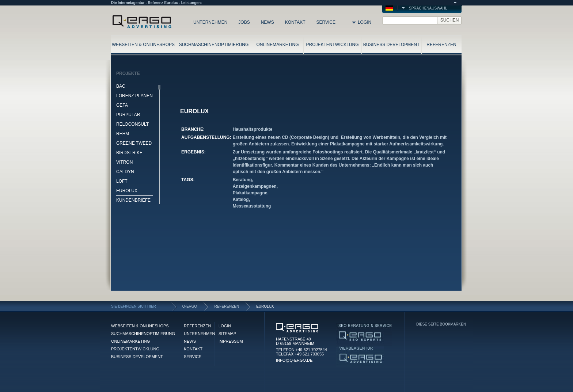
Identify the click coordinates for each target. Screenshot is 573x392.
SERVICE (326, 22)
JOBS (244, 22)
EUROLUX (127, 191)
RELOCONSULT (132, 124)
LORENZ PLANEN (134, 96)
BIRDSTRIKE (129, 153)
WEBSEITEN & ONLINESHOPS (143, 45)
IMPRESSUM (231, 341)
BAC (121, 86)
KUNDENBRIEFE (133, 200)
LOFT (122, 181)
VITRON (124, 162)
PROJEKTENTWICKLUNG (332, 45)
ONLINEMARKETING (277, 45)
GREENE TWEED (134, 143)
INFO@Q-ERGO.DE (294, 360)
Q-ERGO (190, 306)
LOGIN (365, 22)
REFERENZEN (441, 45)
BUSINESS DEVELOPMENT (392, 45)
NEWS (267, 22)
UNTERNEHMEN (210, 22)
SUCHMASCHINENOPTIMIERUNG (214, 45)
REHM (123, 134)
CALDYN (125, 172)
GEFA (122, 105)
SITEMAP (227, 334)
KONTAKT (295, 22)
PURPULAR (128, 115)
